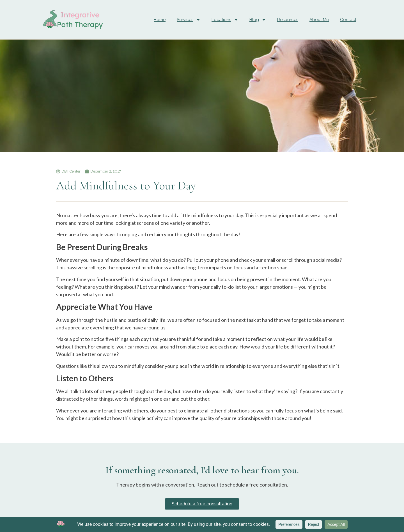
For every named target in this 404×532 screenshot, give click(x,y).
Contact (348, 20)
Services (189, 20)
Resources (288, 20)
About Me (319, 20)
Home (160, 20)
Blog (258, 20)
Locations (225, 20)
